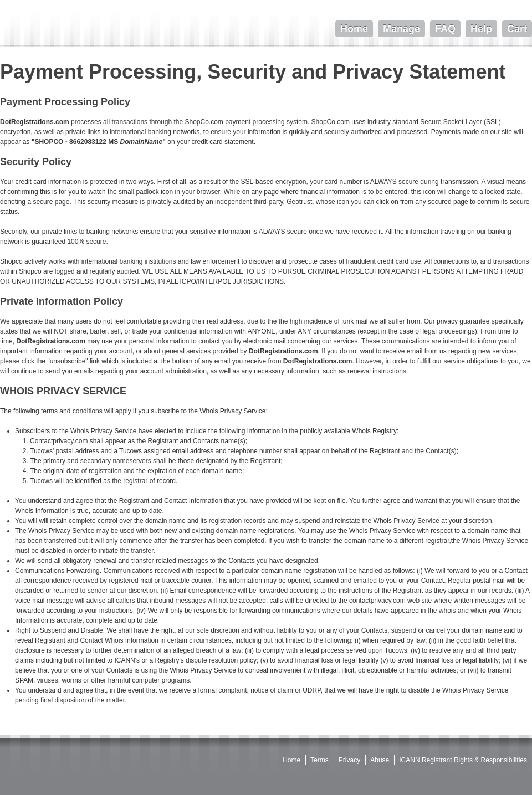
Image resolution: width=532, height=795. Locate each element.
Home (291, 760)
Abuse (380, 760)
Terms (319, 760)
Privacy (349, 760)
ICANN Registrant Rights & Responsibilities (463, 760)
